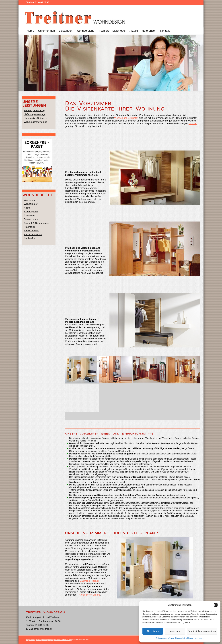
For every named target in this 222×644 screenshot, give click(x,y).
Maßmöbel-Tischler (89, 581)
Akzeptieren (153, 631)
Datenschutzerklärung (165, 638)
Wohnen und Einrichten (126, 118)
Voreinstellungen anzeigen (202, 631)
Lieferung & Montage (35, 114)
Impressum (199, 638)
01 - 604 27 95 (42, 2)
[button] (216, 605)
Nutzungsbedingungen (44, 640)
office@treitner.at (43, 629)
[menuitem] (30, 31)
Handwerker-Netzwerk (35, 118)
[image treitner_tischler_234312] (116, 370)
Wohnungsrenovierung (36, 122)
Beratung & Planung (34, 110)
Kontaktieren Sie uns (90, 595)
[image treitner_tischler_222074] (82, 370)
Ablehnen (175, 631)
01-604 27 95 (42, 625)
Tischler (193, 123)
